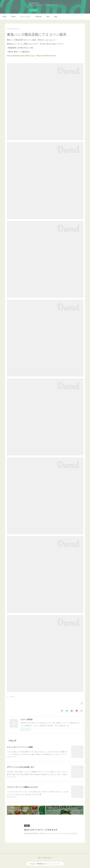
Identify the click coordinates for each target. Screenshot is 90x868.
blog (56, 17)
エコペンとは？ (26, 17)
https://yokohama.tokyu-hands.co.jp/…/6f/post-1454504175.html (31, 56)
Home (4, 17)
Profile (13, 17)
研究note (38, 17)
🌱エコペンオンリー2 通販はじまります (22, 787)
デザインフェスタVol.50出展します (21, 767)
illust (48, 17)
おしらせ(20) (10, 697)
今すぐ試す (34, 10)
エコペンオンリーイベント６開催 (20, 747)
